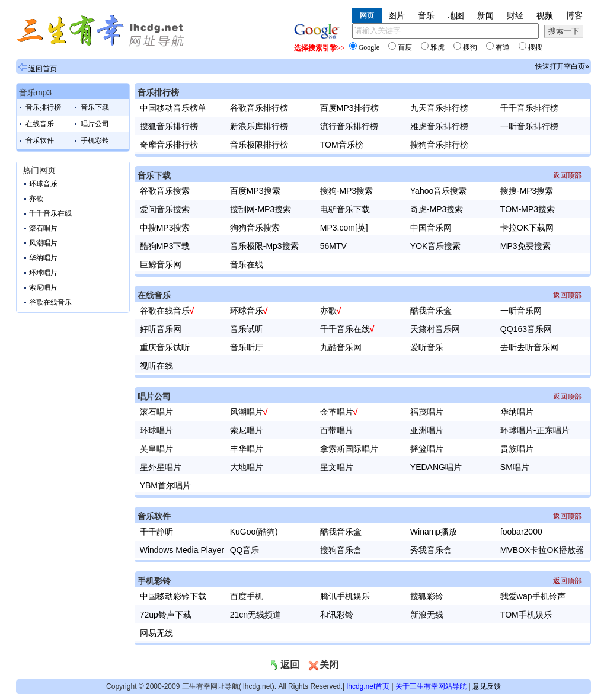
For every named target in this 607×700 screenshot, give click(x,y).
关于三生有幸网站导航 (431, 686)
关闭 (323, 665)
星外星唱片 (161, 467)
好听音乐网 (161, 329)
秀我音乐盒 (431, 550)
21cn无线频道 (255, 615)
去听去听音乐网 (529, 347)
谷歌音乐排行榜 (259, 108)
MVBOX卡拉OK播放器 (542, 550)
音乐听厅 (247, 347)
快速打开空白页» (562, 66)
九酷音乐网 (341, 347)
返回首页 (43, 69)
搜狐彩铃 (427, 596)
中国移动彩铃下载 (173, 596)
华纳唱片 (43, 258)
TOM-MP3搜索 (528, 209)
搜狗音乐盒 (341, 550)
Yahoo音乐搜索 (438, 191)
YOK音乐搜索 (436, 246)
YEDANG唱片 (436, 467)
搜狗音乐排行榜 (439, 145)
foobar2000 (521, 532)
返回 (284, 665)
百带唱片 (337, 430)
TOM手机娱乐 (526, 615)
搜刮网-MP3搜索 (261, 209)
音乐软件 (40, 140)
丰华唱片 (247, 449)
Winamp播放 (434, 532)
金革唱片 (337, 412)
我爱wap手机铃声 (533, 596)
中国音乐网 (431, 228)
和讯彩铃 (337, 615)
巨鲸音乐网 (161, 264)
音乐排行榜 (43, 107)
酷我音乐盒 (431, 311)
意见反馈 (487, 686)
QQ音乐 (245, 550)
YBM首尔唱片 (165, 485)
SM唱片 (515, 467)
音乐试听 (247, 329)
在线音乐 (40, 124)
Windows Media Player (182, 550)
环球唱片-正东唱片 (535, 430)
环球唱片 (43, 273)
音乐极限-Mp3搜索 (264, 246)
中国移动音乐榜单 (173, 108)
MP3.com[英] (344, 228)
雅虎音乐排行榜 (439, 126)
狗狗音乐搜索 (255, 228)
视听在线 (156, 366)
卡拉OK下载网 (527, 228)
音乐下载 (95, 107)
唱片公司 (95, 124)
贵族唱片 (517, 449)
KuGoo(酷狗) (254, 532)
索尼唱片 (43, 287)
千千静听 (156, 532)
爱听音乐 (427, 347)
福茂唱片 (427, 412)
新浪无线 (427, 615)
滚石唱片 (43, 228)
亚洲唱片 (427, 430)
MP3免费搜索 (525, 246)
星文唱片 (337, 467)
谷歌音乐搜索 (165, 191)
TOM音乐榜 (342, 145)
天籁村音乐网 (435, 329)
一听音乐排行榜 (529, 126)
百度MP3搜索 (255, 191)
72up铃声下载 (166, 615)
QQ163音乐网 (526, 329)
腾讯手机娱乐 (345, 596)
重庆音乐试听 (165, 347)
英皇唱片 (156, 449)
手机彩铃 (95, 140)
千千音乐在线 (50, 213)
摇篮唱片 (427, 449)
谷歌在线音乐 (50, 302)
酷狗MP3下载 (165, 246)
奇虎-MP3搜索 (437, 209)
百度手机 (247, 596)
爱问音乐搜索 (165, 209)
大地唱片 (247, 467)
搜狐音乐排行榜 (169, 126)
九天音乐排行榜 (439, 108)
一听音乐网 (521, 311)
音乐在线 (247, 264)
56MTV (333, 246)
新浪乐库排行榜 (259, 126)
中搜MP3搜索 (165, 228)
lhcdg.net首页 (368, 686)
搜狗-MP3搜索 (346, 191)
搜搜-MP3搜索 (527, 191)
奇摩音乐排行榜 (169, 145)
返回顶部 (567, 175)
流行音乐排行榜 (349, 126)
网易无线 (156, 633)
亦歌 (36, 199)
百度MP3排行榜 (349, 108)
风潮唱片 (43, 243)
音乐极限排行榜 (259, 145)
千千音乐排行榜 (529, 108)
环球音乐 (43, 184)
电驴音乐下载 (345, 209)
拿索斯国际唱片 (349, 449)
